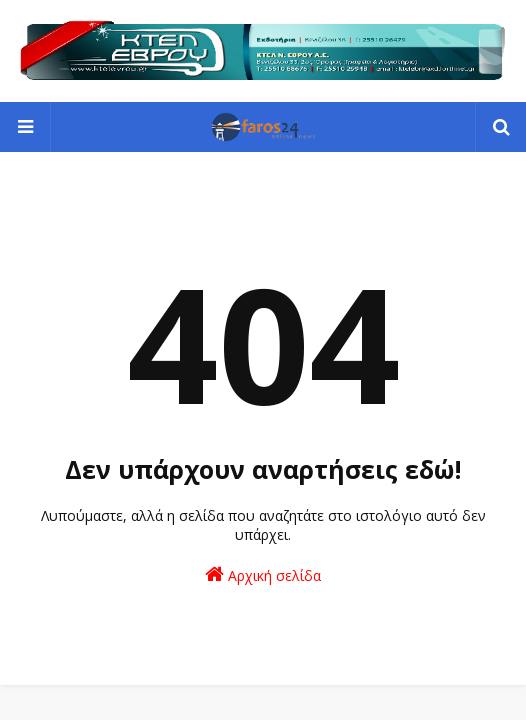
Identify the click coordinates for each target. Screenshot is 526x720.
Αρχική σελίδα (263, 574)
